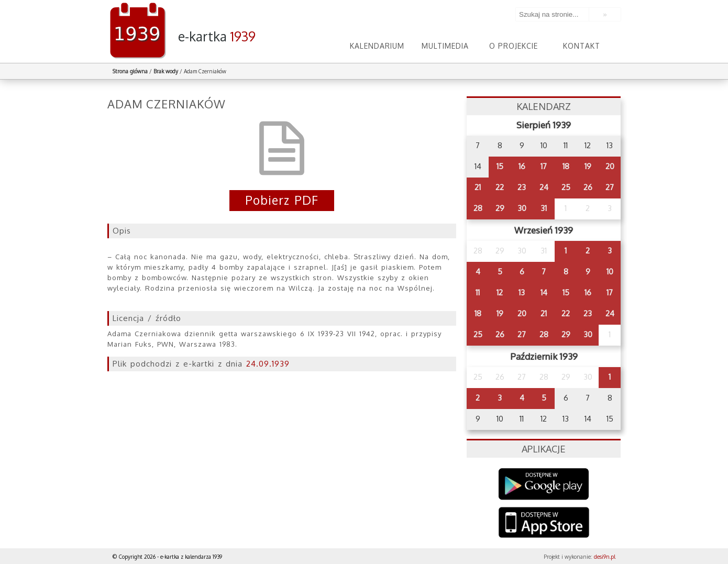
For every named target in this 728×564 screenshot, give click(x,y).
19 (588, 166)
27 (610, 187)
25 (566, 187)
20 (610, 166)
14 (544, 292)
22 (500, 187)
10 (610, 272)
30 (522, 208)
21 (478, 187)
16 (522, 166)
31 (544, 208)
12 (500, 292)
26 (588, 187)
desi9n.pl (605, 557)
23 (522, 187)
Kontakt (582, 46)
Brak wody (166, 71)
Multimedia (445, 46)
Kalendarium (377, 46)
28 (478, 208)
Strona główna (130, 71)
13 (522, 292)
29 (500, 208)
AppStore (544, 523)
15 (500, 166)
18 (566, 166)
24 (544, 187)
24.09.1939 (268, 364)
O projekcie (514, 46)
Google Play (544, 484)
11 (478, 292)
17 (544, 166)
